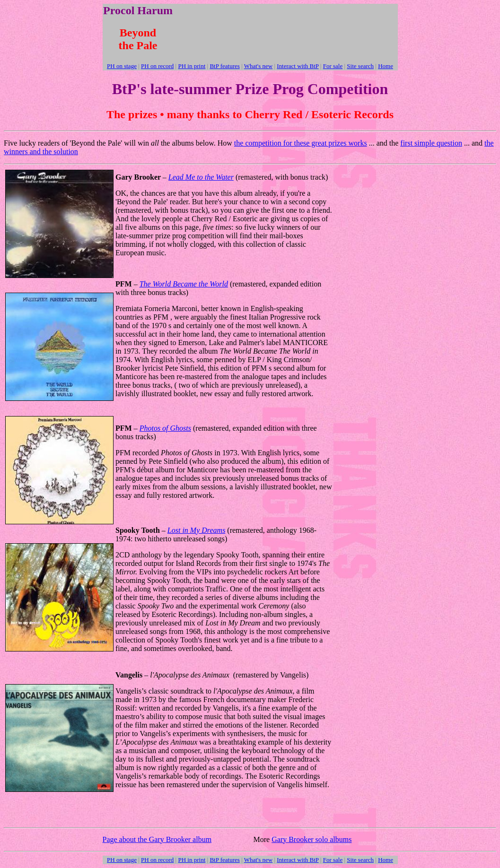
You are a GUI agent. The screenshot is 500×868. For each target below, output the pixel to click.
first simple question (431, 143)
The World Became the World (184, 284)
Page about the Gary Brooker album (157, 839)
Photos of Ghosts (165, 428)
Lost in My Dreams (197, 530)
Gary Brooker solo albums (311, 839)
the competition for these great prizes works (301, 143)
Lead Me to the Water (201, 177)
